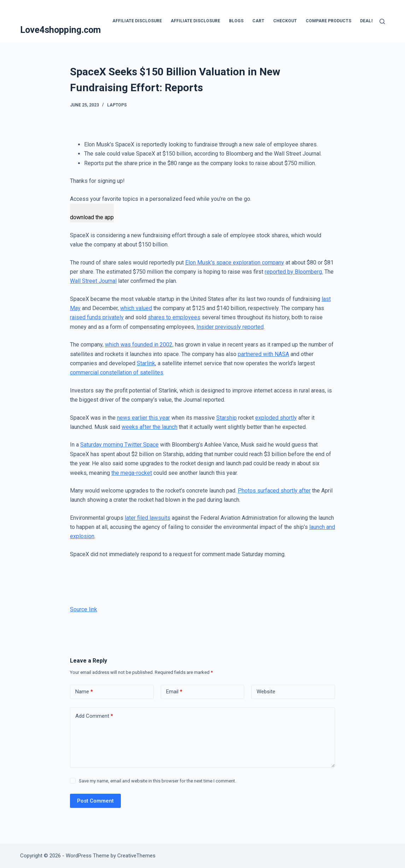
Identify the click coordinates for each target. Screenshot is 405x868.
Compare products (328, 21)
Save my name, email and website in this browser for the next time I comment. (157, 781)
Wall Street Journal (93, 281)
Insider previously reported (230, 327)
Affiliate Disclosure (137, 21)
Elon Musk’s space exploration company (235, 263)
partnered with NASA (263, 354)
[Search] (382, 21)
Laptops (117, 105)
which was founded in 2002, (139, 345)
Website (266, 692)
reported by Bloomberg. (294, 272)
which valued (136, 308)
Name (84, 692)
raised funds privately (97, 317)
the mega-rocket (132, 473)
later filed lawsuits (148, 518)
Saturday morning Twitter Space (119, 445)
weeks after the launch (149, 427)
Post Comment (95, 801)
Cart (258, 21)
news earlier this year (143, 418)
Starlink (146, 363)
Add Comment (94, 716)
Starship (227, 418)
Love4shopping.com (60, 30)
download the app (92, 217)
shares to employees (174, 317)
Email (174, 692)
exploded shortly (276, 418)
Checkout (285, 21)
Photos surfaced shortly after (274, 491)
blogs (236, 21)
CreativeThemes (136, 856)
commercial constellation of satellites (117, 372)
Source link (84, 609)
